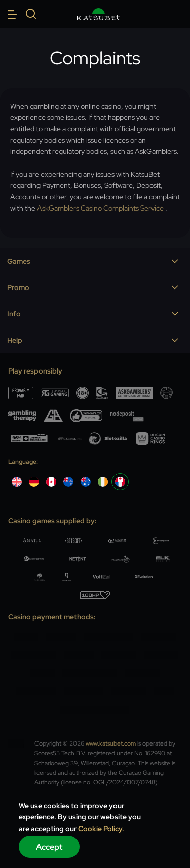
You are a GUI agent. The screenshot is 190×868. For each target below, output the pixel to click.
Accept (49, 847)
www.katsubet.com (111, 743)
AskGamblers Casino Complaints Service (100, 208)
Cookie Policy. (101, 829)
